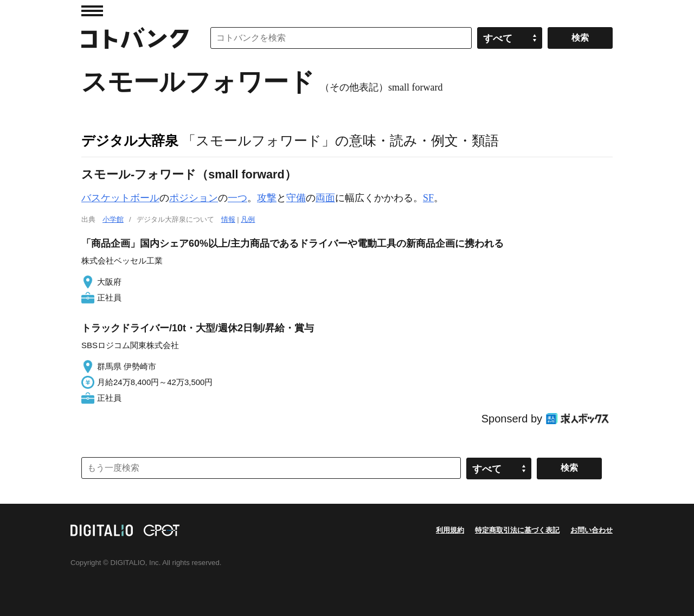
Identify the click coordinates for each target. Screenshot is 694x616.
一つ (237, 198)
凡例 (248, 219)
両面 (325, 198)
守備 (296, 198)
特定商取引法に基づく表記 (517, 530)
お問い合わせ (592, 530)
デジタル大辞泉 (130, 140)
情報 (228, 219)
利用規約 (450, 530)
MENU (92, 11)
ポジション (194, 198)
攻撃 (267, 198)
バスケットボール (120, 198)
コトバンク (135, 38)
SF (428, 198)
